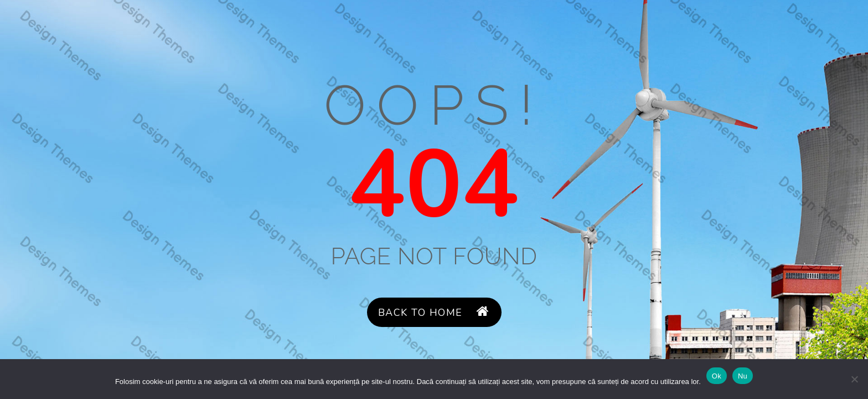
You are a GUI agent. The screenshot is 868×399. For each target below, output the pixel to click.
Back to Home (434, 312)
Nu (743, 376)
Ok (717, 376)
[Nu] (854, 379)
